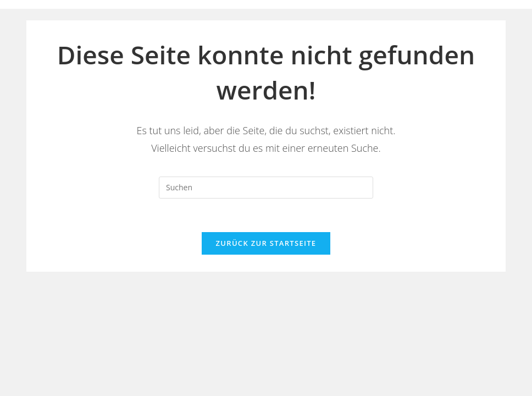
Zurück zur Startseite (266, 243)
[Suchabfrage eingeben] (266, 188)
